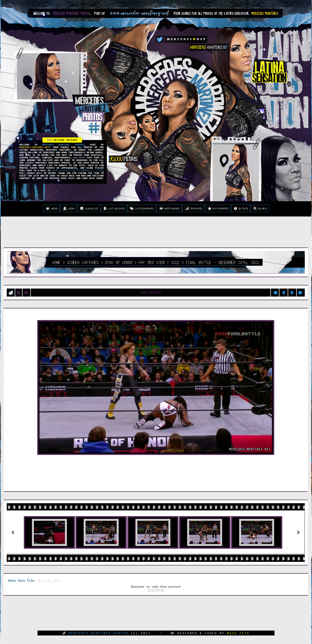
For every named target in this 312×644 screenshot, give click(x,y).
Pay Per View (152, 262)
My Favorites (218, 208)
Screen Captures (83, 262)
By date (240, 208)
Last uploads (114, 208)
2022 (175, 262)
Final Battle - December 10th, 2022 (222, 262)
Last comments (142, 208)
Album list (89, 208)
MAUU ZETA (238, 633)
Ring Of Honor (119, 262)
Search (260, 208)
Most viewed (169, 208)
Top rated (193, 208)
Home (51, 208)
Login (69, 208)
